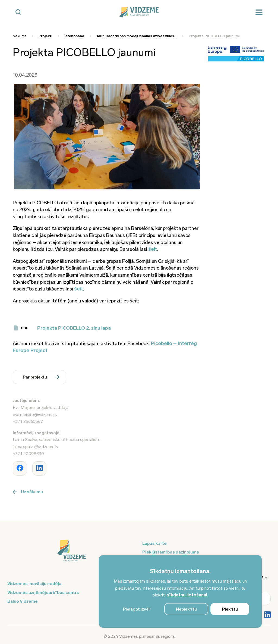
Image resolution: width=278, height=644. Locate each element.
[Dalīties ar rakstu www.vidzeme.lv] (20, 468)
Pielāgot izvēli (137, 609)
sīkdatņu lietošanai (187, 595)
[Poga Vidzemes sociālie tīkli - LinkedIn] (267, 615)
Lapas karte (154, 543)
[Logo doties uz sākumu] (72, 553)
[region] (180, 591)
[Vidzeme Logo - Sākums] (139, 12)
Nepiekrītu (186, 609)
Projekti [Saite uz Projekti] (45, 36)
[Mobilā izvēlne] (259, 12)
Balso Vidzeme (23, 601)
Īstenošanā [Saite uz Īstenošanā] (74, 36)
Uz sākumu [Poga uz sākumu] (28, 492)
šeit (153, 249)
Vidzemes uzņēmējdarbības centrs (43, 593)
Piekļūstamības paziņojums (171, 552)
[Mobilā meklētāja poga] (18, 12)
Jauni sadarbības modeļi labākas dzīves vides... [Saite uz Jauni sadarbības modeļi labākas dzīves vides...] (136, 36)
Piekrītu (230, 609)
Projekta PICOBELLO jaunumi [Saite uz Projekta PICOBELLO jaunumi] (214, 36)
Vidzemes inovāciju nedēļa (34, 584)
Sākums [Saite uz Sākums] (20, 36)
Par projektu (41, 377)
